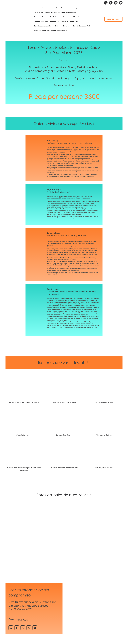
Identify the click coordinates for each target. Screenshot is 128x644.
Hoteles (37, 8)
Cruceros (66, 26)
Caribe (57, 26)
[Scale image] (64, 530)
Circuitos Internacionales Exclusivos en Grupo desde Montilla (57, 17)
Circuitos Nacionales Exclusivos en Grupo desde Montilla (55, 12)
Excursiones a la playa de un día (73, 8)
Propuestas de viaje (41, 21)
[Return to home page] (17, 19)
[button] (106, 3)
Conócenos (54, 21)
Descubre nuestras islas (42, 26)
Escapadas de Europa (69, 21)
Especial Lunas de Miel (81, 26)
